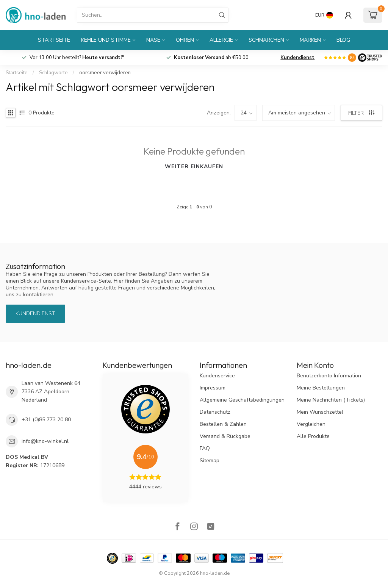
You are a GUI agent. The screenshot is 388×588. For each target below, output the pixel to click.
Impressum (213, 388)
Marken (310, 40)
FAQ (205, 448)
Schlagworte (53, 73)
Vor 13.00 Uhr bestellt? (77, 58)
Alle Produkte (313, 436)
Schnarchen (266, 40)
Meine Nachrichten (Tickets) (331, 400)
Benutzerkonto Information (329, 376)
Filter (361, 113)
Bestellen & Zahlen (223, 424)
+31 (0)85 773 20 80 (46, 420)
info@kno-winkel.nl (45, 441)
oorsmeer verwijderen (105, 73)
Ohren (185, 40)
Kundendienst (297, 58)
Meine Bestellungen (321, 388)
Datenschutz (215, 412)
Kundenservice (217, 376)
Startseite (54, 40)
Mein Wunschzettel (320, 412)
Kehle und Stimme (106, 40)
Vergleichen (311, 424)
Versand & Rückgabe (225, 436)
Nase (153, 40)
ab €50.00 (211, 58)
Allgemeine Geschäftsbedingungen (242, 400)
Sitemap (210, 461)
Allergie (221, 40)
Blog (343, 40)
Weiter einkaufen (194, 167)
